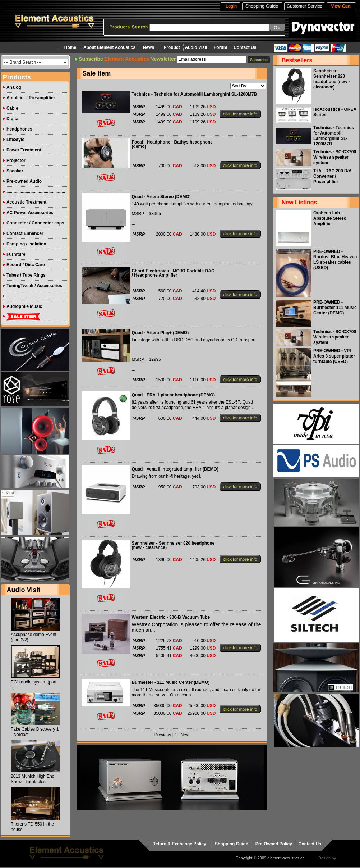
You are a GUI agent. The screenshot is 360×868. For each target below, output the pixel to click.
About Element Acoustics (109, 47)
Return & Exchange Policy (179, 844)
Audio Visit (196, 47)
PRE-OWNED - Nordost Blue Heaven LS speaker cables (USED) (335, 260)
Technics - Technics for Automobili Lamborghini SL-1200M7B (334, 136)
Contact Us (245, 47)
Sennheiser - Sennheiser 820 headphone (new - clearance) (332, 79)
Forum (220, 47)
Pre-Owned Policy (274, 844)
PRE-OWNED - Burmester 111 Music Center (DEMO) (335, 308)
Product (172, 47)
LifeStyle (15, 140)
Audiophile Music (24, 306)
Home (70, 47)
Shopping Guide (232, 844)
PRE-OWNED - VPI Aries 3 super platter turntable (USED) (334, 356)
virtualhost (346, 858)
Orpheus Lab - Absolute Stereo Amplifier (330, 218)
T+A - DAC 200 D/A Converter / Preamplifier (332, 176)
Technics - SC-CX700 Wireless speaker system (335, 157)
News (149, 47)
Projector (16, 160)
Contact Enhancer (25, 233)
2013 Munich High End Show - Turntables (33, 779)
